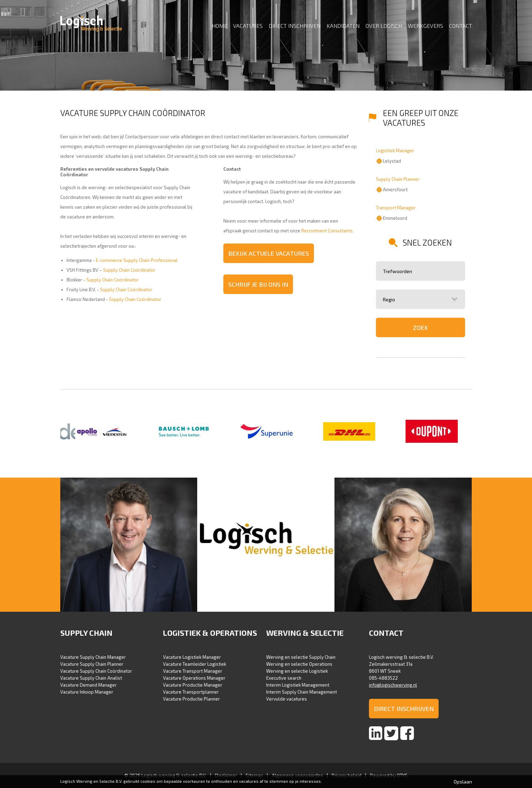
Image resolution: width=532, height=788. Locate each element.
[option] (102, 432)
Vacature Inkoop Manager (87, 692)
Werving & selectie (305, 633)
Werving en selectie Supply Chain (301, 657)
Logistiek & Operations (210, 633)
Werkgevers (426, 26)
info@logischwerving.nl (393, 685)
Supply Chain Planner (398, 179)
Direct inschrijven (295, 26)
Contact (461, 26)
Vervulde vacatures (287, 699)
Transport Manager (396, 208)
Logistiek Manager (395, 150)
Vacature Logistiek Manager (192, 657)
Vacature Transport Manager (193, 671)
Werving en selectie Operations (299, 664)
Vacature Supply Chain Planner (92, 664)
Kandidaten (343, 26)
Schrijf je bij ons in (258, 284)
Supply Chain (86, 633)
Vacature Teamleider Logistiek (195, 664)
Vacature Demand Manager (88, 685)
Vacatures (248, 26)
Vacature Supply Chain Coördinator (96, 671)
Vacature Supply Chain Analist (91, 678)
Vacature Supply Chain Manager (93, 657)
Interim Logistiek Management (298, 685)
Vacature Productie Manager (193, 685)
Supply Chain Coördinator (129, 270)
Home (219, 26)
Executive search (284, 678)
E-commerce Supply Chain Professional (137, 260)
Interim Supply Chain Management (302, 692)
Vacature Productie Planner (191, 699)
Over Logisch (384, 26)
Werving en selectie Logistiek (297, 671)
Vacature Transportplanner (191, 692)
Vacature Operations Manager (194, 678)
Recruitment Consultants (327, 231)
